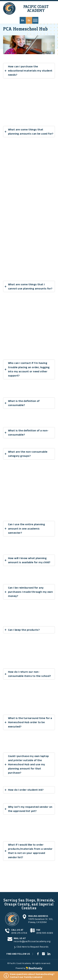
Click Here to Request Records (32, 947)
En (23, 20)
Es (29, 20)
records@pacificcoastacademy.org (32, 941)
